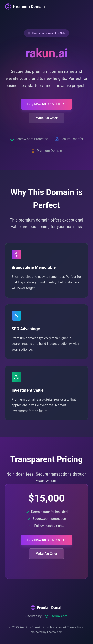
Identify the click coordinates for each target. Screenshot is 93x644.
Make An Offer (46, 118)
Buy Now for (47, 104)
